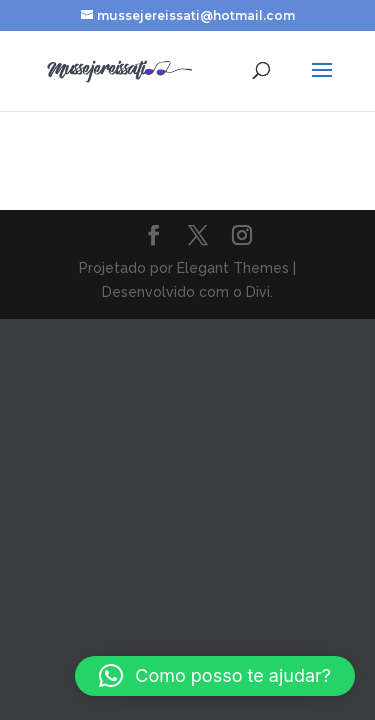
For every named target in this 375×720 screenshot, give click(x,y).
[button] (215, 676)
